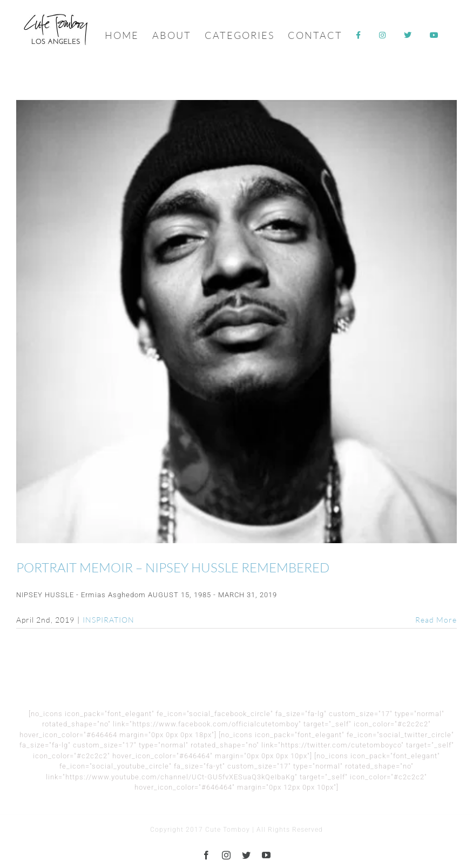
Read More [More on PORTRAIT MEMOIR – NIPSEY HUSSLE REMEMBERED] (436, 620)
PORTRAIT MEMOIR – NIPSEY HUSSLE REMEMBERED (173, 567)
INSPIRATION (109, 620)
